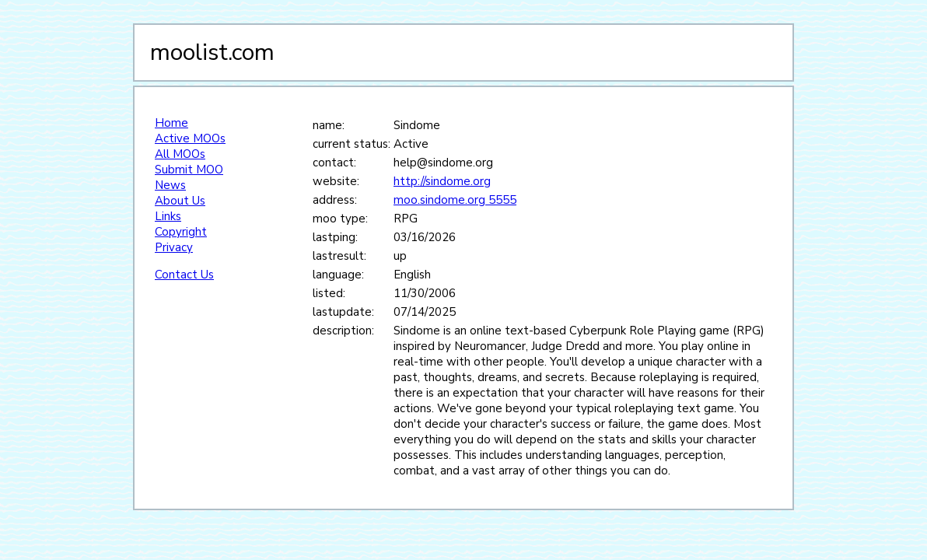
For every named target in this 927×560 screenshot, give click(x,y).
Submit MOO (189, 170)
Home (171, 123)
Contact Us (184, 275)
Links (168, 216)
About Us (180, 201)
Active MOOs (190, 138)
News (170, 185)
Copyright (181, 232)
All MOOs (180, 154)
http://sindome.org (442, 181)
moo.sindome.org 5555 (455, 200)
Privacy (174, 247)
